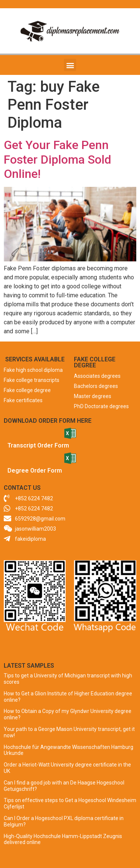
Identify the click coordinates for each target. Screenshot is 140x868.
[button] (70, 65)
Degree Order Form (35, 471)
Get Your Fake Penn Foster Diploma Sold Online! (57, 159)
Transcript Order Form (38, 445)
